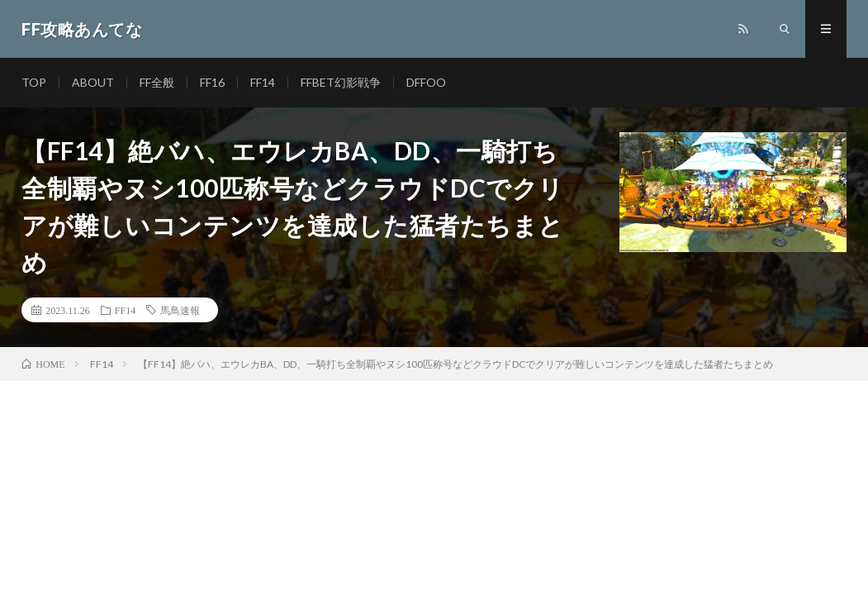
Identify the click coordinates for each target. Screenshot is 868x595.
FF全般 (157, 82)
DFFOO (426, 82)
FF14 (263, 82)
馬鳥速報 (180, 310)
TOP (34, 82)
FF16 (212, 82)
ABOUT (93, 82)
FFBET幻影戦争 (341, 82)
